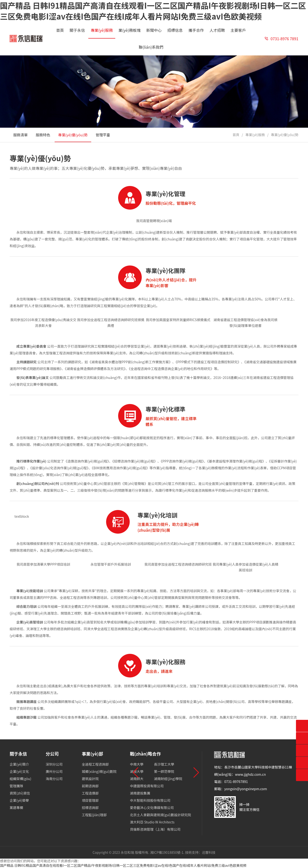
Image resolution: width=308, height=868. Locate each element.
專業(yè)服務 (255, 135)
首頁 (236, 135)
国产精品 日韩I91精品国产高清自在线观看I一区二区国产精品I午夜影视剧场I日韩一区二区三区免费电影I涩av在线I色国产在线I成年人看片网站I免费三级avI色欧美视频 (123, 865)
